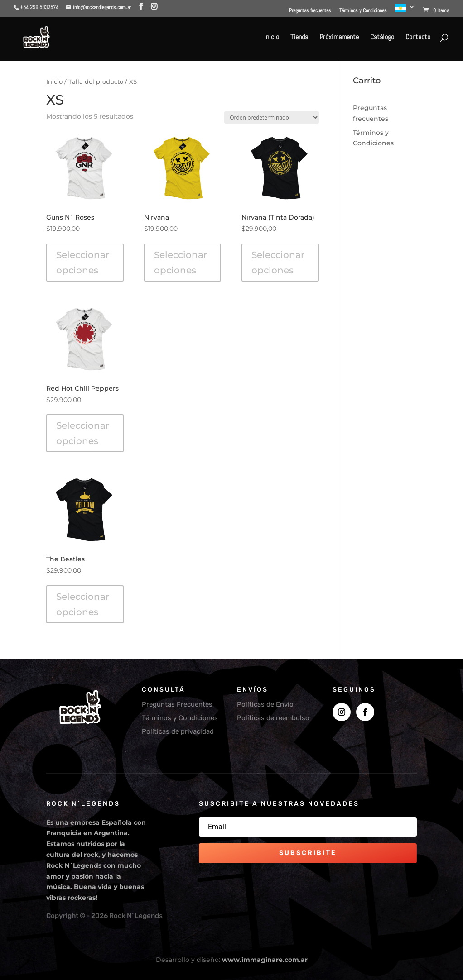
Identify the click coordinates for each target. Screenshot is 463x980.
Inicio (272, 38)
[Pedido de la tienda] (272, 117)
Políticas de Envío (265, 704)
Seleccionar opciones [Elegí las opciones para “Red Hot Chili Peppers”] (83, 433)
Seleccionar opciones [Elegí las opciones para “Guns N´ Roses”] (83, 263)
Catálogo (382, 38)
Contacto (418, 38)
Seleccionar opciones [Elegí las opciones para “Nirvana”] (181, 263)
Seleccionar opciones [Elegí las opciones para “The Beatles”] (83, 604)
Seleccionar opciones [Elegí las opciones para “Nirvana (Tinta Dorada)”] (278, 263)
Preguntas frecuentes (310, 11)
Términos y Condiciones (363, 11)
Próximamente (339, 38)
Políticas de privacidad (178, 731)
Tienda (299, 38)
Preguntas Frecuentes (177, 704)
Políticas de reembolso (273, 718)
